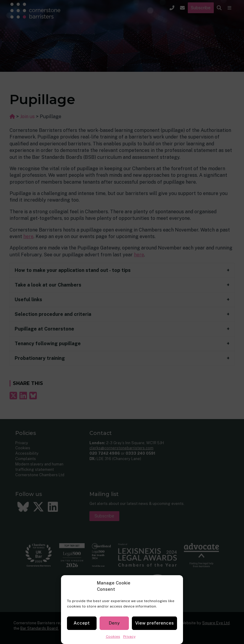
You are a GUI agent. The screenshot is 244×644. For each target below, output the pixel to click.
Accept (82, 623)
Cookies (113, 637)
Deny (114, 623)
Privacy (129, 637)
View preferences (154, 623)
